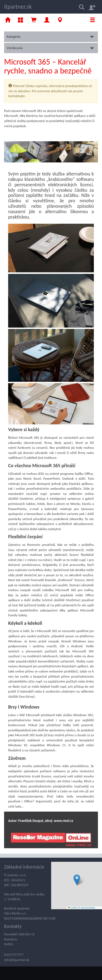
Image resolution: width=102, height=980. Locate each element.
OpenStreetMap (88, 908)
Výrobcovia (50, 48)
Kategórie (50, 36)
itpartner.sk (18, 7)
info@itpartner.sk (17, 960)
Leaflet (72, 908)
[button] (77, 880)
